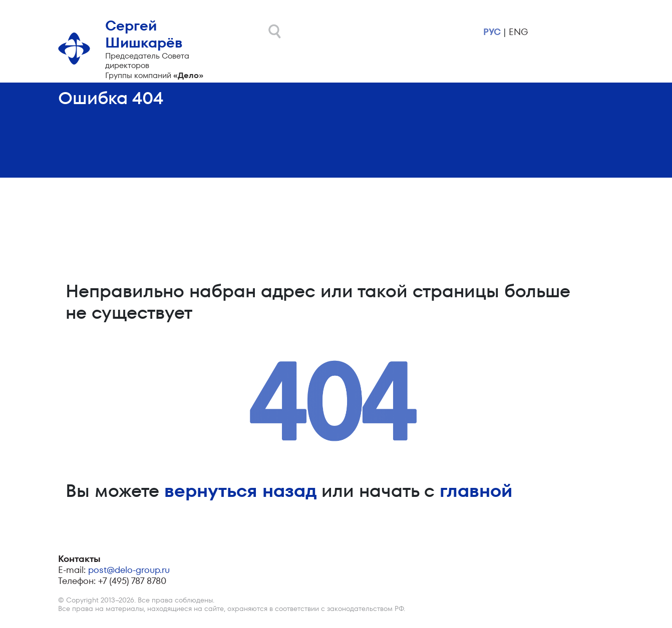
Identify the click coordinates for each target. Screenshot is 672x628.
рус (492, 32)
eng (518, 32)
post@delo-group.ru (129, 570)
